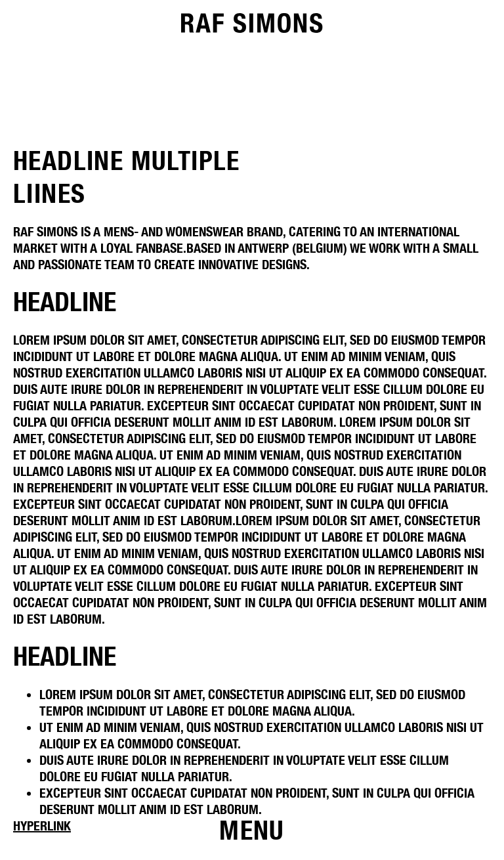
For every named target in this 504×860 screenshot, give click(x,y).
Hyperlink (42, 826)
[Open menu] (252, 830)
